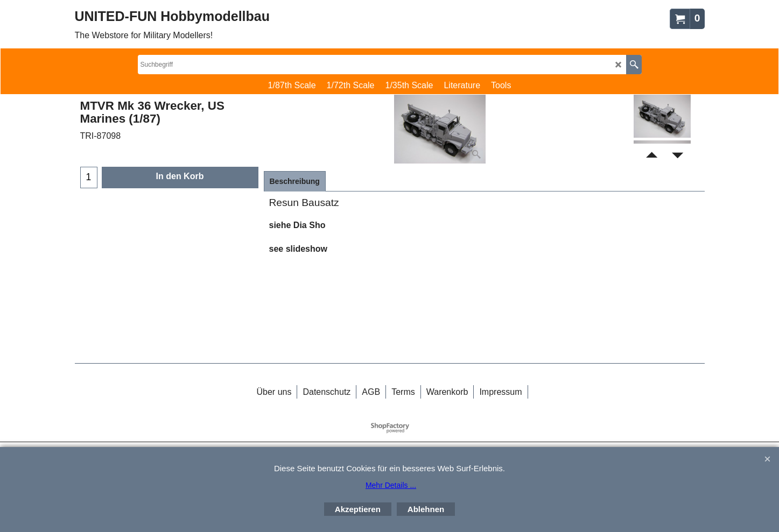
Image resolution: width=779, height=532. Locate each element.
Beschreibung (295, 181)
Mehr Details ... (391, 485)
